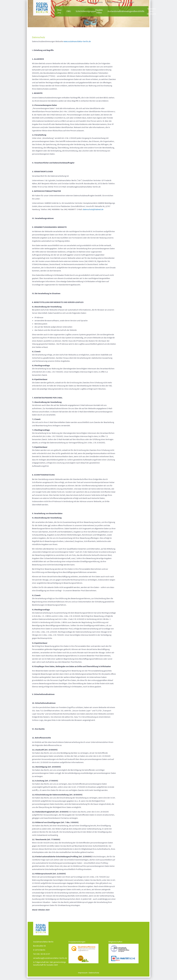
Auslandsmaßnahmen (118, 11)
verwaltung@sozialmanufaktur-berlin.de (50, 958)
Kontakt (131, 2)
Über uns (59, 11)
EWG (69, 11)
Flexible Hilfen (99, 11)
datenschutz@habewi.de (93, 209)
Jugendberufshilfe (136, 11)
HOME (84, 2)
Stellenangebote (96, 2)
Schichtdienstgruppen (86, 11)
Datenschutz (94, 973)
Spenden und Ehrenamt (115, 2)
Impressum (83, 973)
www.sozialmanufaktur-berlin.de (77, 41)
